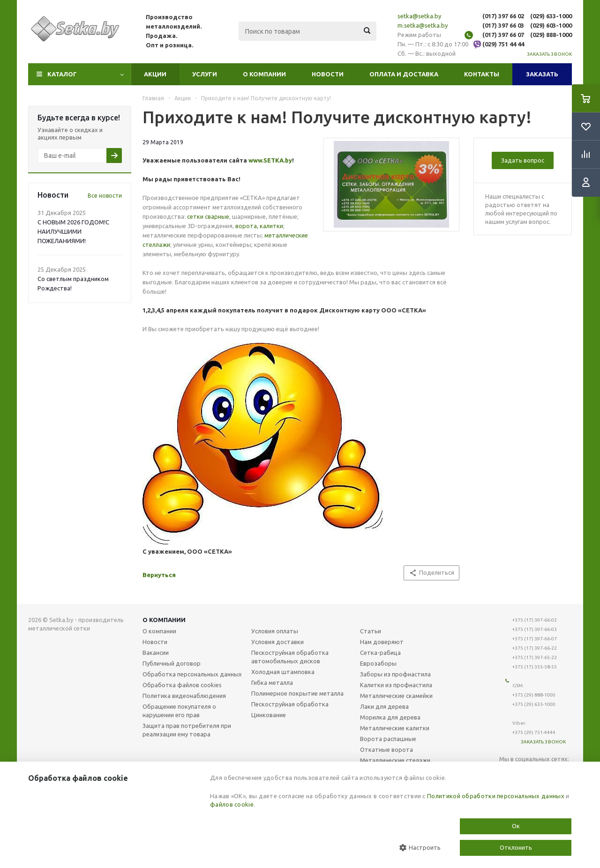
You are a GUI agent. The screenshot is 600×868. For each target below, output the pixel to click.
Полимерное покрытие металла (297, 693)
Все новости (105, 196)
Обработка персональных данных (192, 674)
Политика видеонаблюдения (184, 696)
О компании (264, 74)
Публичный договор (172, 663)
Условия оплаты (275, 631)
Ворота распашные (388, 739)
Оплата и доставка (404, 74)
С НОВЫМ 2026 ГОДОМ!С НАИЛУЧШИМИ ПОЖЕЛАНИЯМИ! (73, 231)
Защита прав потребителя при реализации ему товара (187, 730)
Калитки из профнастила (396, 685)
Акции (155, 74)
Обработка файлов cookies (182, 685)
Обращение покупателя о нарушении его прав (179, 711)
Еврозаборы (378, 663)
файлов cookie (232, 804)
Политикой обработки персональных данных (496, 796)
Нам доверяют (382, 642)
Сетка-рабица (380, 653)
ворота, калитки (259, 226)
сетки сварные (208, 216)
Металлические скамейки (396, 696)
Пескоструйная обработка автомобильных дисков (290, 657)
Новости (328, 74)
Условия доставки (277, 642)
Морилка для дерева (390, 717)
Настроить (420, 848)
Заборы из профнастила (395, 674)
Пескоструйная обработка (290, 704)
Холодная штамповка (283, 672)
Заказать (542, 74)
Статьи (371, 631)
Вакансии (156, 653)
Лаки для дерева (384, 706)
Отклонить (516, 847)
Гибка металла (272, 683)
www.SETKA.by (270, 160)
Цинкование (269, 715)
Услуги (205, 74)
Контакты (482, 74)
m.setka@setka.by (423, 25)
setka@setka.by (419, 16)
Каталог (62, 74)
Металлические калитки (395, 728)
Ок (516, 826)
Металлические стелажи (395, 760)
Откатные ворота (386, 749)
